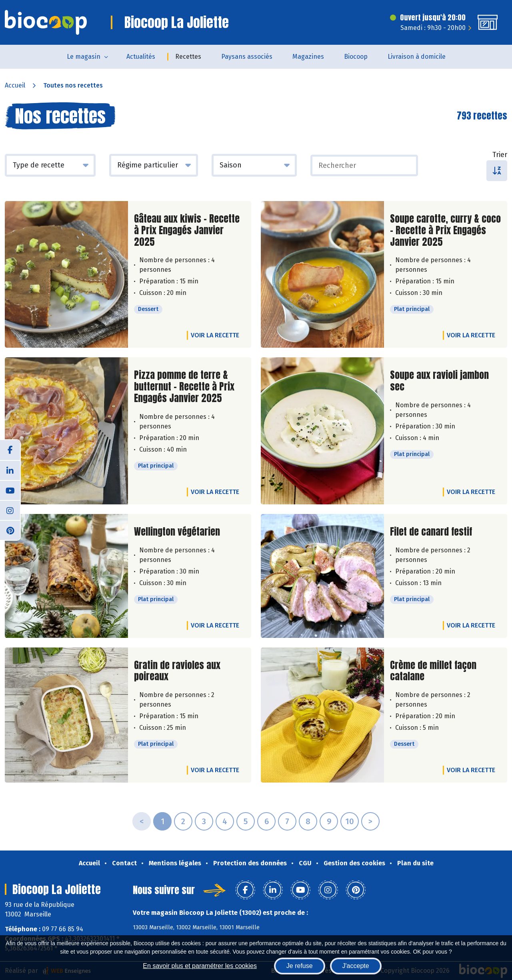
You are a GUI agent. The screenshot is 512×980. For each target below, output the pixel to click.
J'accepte (356, 966)
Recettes (188, 57)
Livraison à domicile (417, 57)
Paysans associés (247, 57)
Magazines (308, 57)
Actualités (141, 57)
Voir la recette (215, 335)
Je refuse (300, 966)
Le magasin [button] (84, 57)
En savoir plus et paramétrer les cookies (200, 966)
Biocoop (356, 57)
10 (350, 821)
